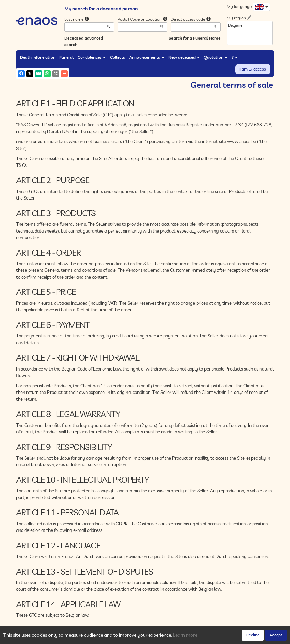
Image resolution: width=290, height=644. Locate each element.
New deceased (184, 57)
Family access (253, 69)
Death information (38, 57)
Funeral (66, 57)
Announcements (147, 57)
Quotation (216, 57)
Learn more (185, 635)
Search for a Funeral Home (195, 38)
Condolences (92, 57)
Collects (118, 57)
